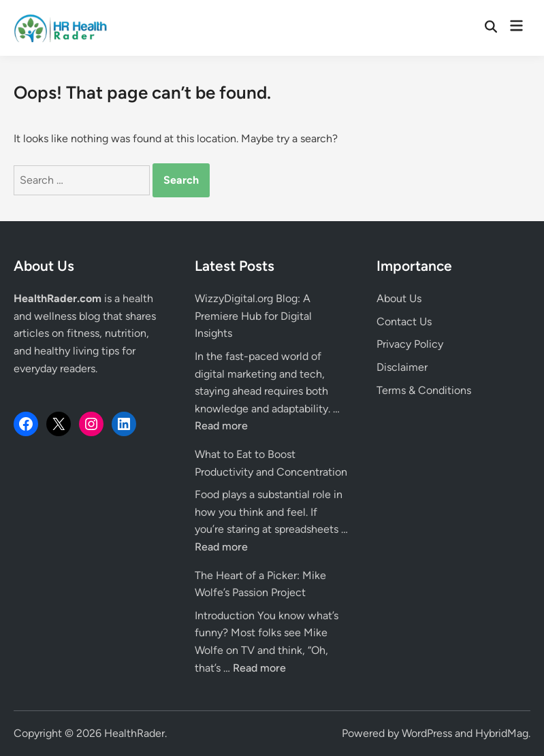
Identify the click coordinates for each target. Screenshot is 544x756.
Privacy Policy (410, 344)
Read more (221, 426)
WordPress (427, 733)
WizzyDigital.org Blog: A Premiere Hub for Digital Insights (253, 316)
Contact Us (404, 322)
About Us (399, 298)
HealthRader (134, 733)
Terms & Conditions (424, 390)
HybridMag (502, 733)
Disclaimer (402, 367)
